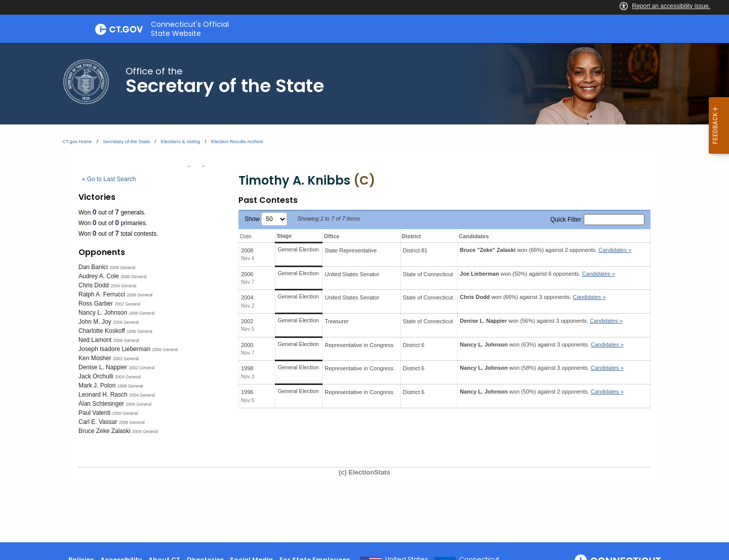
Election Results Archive (237, 141)
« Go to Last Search (109, 179)
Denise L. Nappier (103, 367)
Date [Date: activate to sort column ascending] (246, 236)
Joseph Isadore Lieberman (114, 349)
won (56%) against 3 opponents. (541, 321)
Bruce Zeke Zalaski (105, 431)
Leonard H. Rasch (103, 395)
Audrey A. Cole (99, 276)
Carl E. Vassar (98, 422)
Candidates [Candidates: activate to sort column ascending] (474, 236)
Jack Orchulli (96, 376)
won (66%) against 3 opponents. (533, 297)
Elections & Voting (180, 141)
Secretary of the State (126, 141)
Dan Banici (93, 267)
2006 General (139, 295)
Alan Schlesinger (101, 404)
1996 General (141, 313)
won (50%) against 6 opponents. (537, 274)
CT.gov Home (77, 141)
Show (266, 219)
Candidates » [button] (615, 250)
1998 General (130, 386)
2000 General (133, 277)
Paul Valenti (94, 413)
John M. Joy (95, 322)
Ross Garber (96, 304)
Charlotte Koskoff (102, 331)
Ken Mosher (95, 358)
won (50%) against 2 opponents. (541, 392)
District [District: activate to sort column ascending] (412, 236)
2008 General (122, 268)
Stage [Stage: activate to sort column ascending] (284, 236)
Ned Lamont (95, 340)
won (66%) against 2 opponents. (545, 250)
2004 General (123, 286)
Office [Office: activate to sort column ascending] (331, 236)
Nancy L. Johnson (103, 313)
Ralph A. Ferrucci (102, 294)
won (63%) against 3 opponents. (541, 344)
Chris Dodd (94, 285)
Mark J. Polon (97, 385)
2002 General (127, 304)
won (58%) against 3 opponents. (541, 368)
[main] (364, 293)
